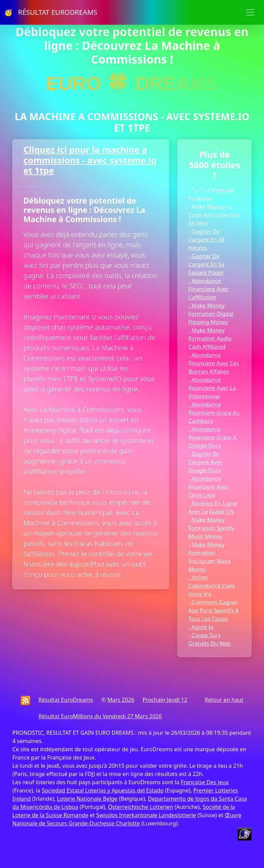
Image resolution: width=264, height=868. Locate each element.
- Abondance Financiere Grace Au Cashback (214, 413)
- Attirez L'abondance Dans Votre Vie (212, 586)
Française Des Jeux (205, 782)
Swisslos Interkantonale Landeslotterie (146, 815)
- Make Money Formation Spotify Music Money (211, 528)
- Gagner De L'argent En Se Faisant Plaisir (206, 264)
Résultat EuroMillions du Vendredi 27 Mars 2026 (100, 716)
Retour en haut (224, 700)
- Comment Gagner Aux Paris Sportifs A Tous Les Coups (213, 610)
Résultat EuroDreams (66, 700)
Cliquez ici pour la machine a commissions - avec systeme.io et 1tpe (90, 160)
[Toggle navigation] (250, 12)
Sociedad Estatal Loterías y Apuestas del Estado (102, 790)
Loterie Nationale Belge (87, 799)
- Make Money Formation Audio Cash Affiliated (210, 339)
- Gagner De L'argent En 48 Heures (206, 240)
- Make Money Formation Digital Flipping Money (211, 314)
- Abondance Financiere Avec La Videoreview (212, 388)
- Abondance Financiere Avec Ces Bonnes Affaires (214, 363)
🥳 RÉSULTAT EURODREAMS (51, 12)
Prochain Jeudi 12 (165, 700)
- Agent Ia (201, 627)
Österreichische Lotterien (140, 807)
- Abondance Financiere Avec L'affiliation (208, 289)
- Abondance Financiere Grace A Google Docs (212, 437)
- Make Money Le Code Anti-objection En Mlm (214, 215)
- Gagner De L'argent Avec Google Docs (205, 462)
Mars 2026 (121, 700)
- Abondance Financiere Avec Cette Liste (208, 487)
